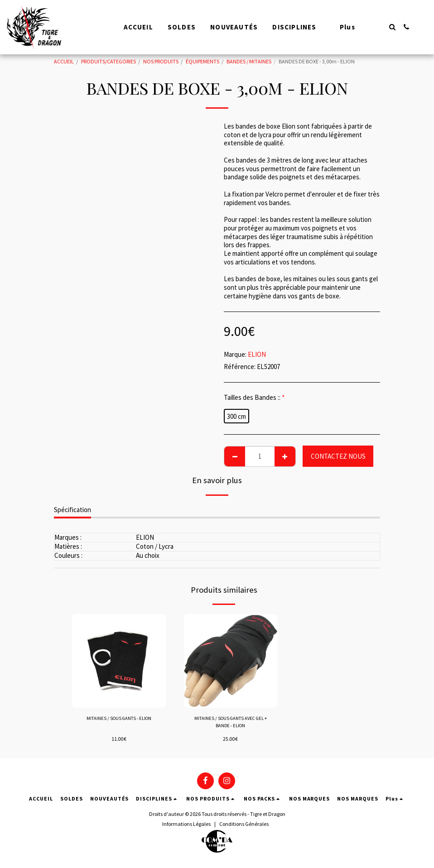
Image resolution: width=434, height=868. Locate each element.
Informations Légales (186, 826)
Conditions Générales (244, 826)
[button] (392, 27)
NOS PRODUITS (161, 61)
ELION (257, 354)
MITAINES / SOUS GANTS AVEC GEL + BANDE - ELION (231, 723)
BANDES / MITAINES (249, 61)
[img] (119, 661)
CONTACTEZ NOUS (338, 456)
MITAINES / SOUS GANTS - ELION (119, 719)
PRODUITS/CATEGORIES (108, 61)
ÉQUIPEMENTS (203, 61)
